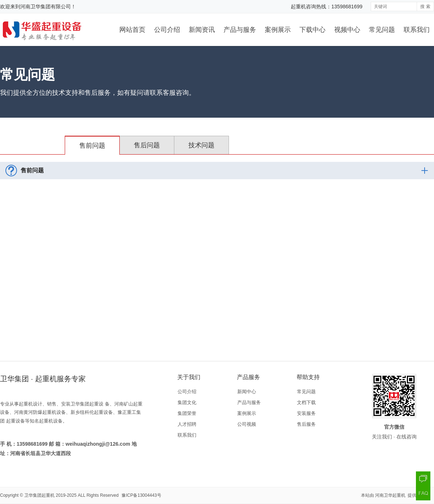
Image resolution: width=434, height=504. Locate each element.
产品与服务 (240, 30)
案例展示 (278, 30)
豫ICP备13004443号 (141, 495)
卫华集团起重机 (39, 495)
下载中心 (312, 30)
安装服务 (306, 413)
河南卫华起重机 (391, 495)
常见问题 (382, 30)
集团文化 (187, 402)
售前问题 (92, 146)
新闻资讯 (202, 30)
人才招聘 (187, 424)
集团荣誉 (187, 413)
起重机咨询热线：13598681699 (327, 7)
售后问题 (147, 145)
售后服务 (306, 424)
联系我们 (417, 30)
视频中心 (347, 30)
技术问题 (201, 145)
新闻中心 (247, 392)
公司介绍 (167, 30)
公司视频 (247, 424)
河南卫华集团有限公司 (46, 7)
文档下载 (306, 402)
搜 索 (425, 7)
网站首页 (132, 30)
